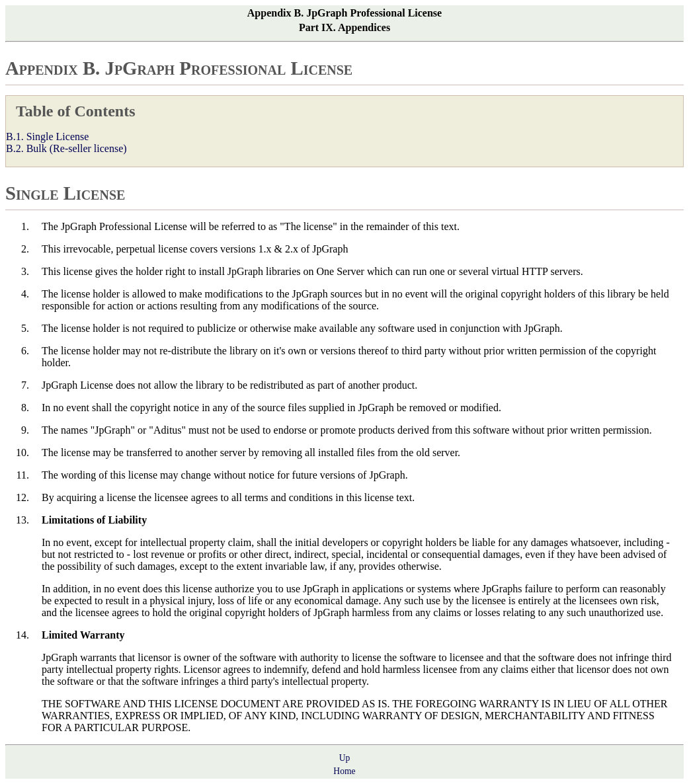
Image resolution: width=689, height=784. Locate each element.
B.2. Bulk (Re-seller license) (66, 148)
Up (345, 758)
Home (344, 771)
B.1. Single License (47, 137)
